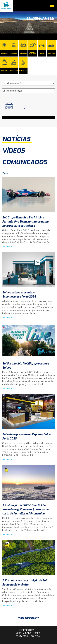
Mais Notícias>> (29, 618)
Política (35, 636)
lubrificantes (27, 630)
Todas (5, 173)
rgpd (37, 633)
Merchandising (23, 633)
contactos (22, 636)
